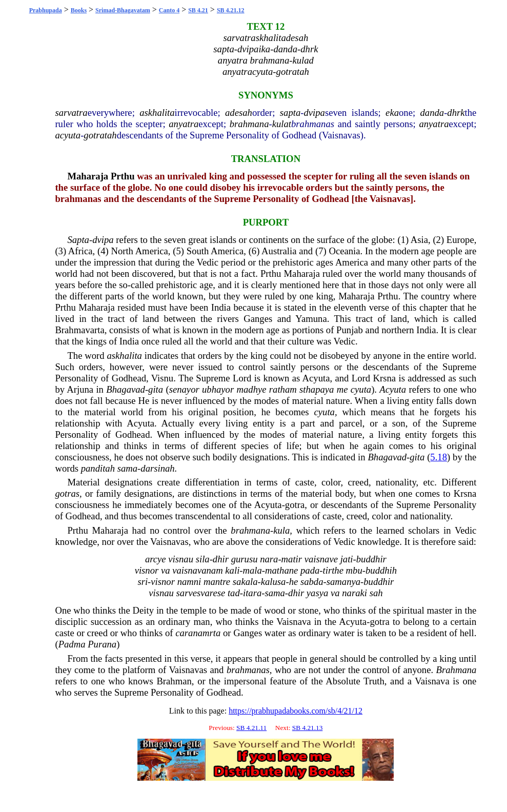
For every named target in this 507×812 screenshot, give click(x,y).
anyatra (184, 124)
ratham (283, 389)
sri (143, 582)
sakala (245, 582)
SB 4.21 (198, 10)
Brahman (174, 681)
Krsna (385, 378)
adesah (239, 113)
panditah (98, 468)
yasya (317, 593)
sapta (290, 113)
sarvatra (71, 113)
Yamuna (311, 319)
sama (127, 468)
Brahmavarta (79, 330)
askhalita (157, 113)
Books (79, 10)
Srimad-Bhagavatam (123, 10)
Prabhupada (46, 10)
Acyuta (316, 378)
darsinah (157, 468)
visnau (181, 559)
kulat (282, 124)
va (166, 570)
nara (269, 559)
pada (310, 570)
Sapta (78, 240)
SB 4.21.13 (308, 728)
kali (232, 570)
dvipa (314, 113)
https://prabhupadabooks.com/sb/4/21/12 (296, 711)
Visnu (162, 378)
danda (432, 113)
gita (156, 389)
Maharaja (88, 176)
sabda (312, 582)
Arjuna (80, 389)
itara (252, 593)
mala (252, 570)
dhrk (456, 113)
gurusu (245, 559)
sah (376, 593)
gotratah (100, 135)
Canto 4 (169, 10)
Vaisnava (293, 622)
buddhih (381, 570)
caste (305, 482)
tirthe (333, 570)
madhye (252, 389)
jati (347, 559)
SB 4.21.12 (231, 10)
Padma (72, 644)
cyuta (325, 412)
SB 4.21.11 (251, 728)
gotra (295, 505)
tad (234, 593)
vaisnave (321, 559)
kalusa (273, 582)
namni (189, 582)
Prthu (123, 176)
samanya (343, 582)
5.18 (439, 457)
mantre (217, 582)
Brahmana (457, 670)
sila (203, 559)
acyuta (68, 135)
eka (392, 113)
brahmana (249, 124)
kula (281, 530)
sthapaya (317, 389)
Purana (102, 644)
